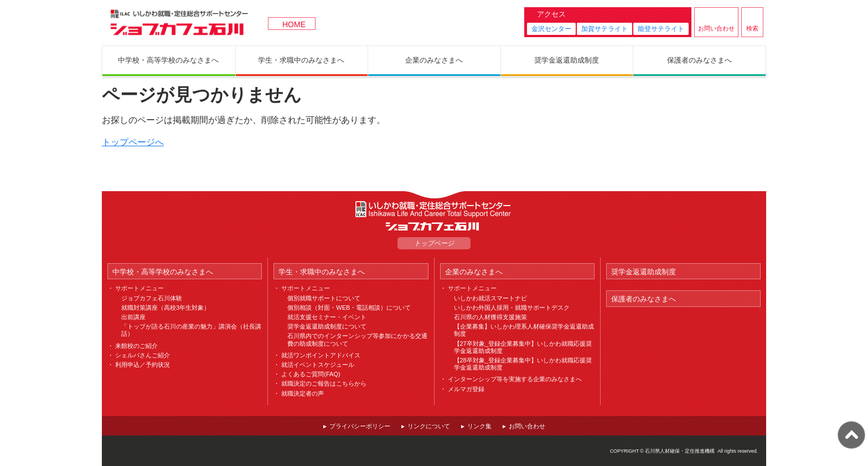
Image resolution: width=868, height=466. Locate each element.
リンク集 (479, 426)
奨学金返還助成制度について (327, 326)
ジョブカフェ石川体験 (152, 298)
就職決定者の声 (303, 393)
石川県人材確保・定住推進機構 (680, 451)
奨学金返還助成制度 (644, 272)
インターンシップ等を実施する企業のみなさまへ (515, 379)
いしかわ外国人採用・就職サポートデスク (512, 308)
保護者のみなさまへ (644, 299)
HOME (294, 24)
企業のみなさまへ (474, 272)
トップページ (434, 243)
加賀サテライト (604, 29)
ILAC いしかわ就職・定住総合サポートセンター (434, 209)
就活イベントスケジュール (318, 365)
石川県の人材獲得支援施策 (490, 317)
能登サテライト (661, 29)
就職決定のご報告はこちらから (324, 383)
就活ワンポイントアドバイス (321, 355)
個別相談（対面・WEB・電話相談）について (349, 308)
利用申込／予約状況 (143, 365)
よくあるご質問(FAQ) (311, 374)
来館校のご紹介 (136, 346)
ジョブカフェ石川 (179, 23)
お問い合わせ (716, 28)
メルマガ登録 (466, 389)
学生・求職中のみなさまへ (322, 272)
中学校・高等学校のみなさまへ (163, 272)
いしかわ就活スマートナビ (490, 298)
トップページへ (133, 142)
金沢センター (551, 29)
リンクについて (429, 426)
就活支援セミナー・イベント (327, 317)
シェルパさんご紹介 (143, 355)
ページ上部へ (851, 435)
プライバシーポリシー (360, 426)
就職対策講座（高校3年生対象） (166, 308)
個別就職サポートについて (324, 298)
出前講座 (133, 317)
